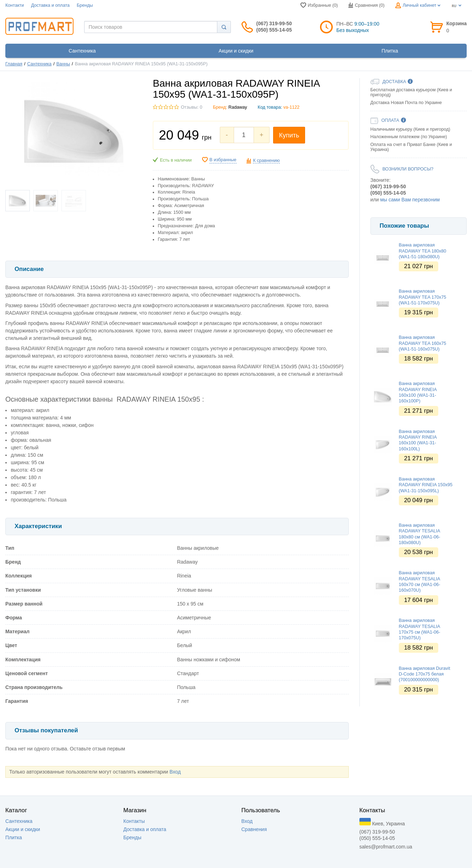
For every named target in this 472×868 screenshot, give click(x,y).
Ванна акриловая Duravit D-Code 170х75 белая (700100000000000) (425, 674)
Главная (14, 64)
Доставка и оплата (50, 5)
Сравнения (254, 829)
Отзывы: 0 (191, 107)
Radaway (238, 107)
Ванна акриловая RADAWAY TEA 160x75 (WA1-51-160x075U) (422, 343)
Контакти (15, 5)
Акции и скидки (23, 829)
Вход (175, 772)
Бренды (85, 5)
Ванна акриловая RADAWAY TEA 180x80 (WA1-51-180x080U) (422, 251)
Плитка (14, 837)
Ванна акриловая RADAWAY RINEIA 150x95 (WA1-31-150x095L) (426, 485)
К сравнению (266, 161)
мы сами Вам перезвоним (410, 200)
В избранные (223, 160)
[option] (419, 210)
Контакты (134, 821)
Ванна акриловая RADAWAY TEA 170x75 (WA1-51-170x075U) (422, 297)
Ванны (63, 64)
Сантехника (40, 64)
